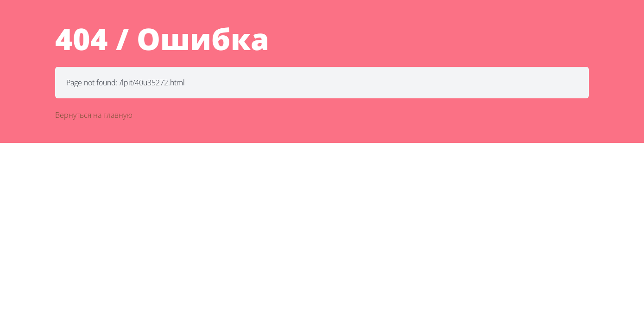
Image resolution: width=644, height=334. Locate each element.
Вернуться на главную (94, 115)
